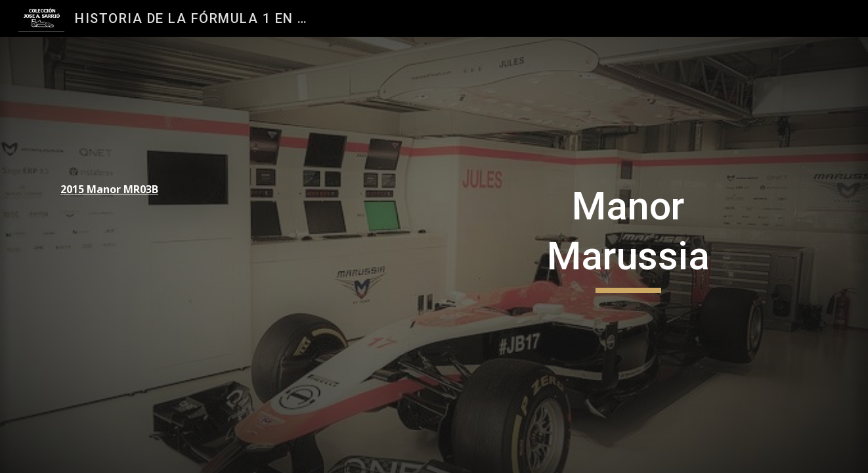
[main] (142, 190)
